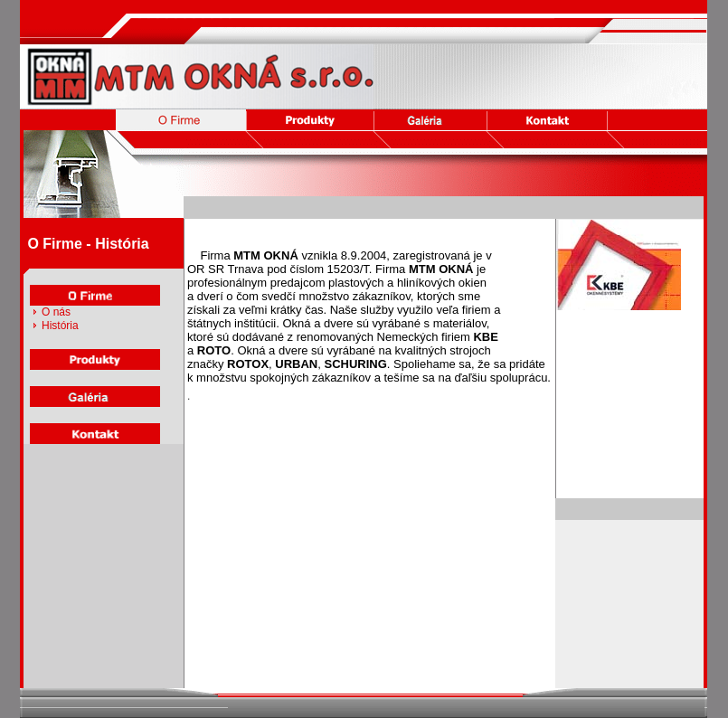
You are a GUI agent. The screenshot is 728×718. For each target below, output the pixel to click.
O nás (56, 312)
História (60, 326)
